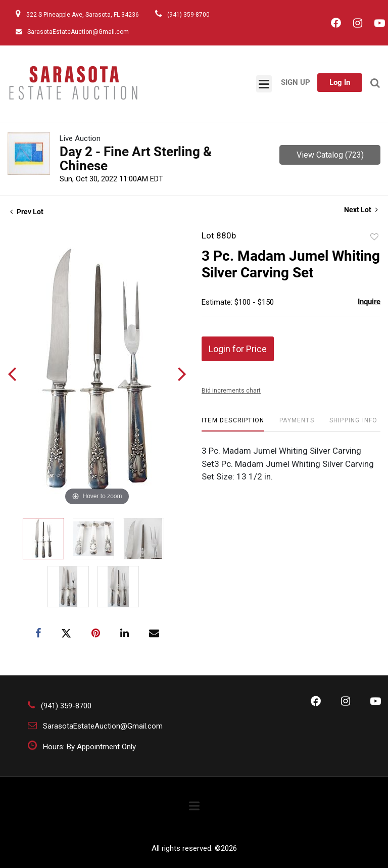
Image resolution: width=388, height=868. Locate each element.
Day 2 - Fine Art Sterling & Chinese (136, 159)
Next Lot (361, 210)
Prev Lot (27, 212)
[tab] (233, 424)
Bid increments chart (231, 391)
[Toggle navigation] (264, 84)
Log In (340, 82)
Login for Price (238, 349)
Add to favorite (374, 237)
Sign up (296, 82)
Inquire (369, 302)
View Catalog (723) (330, 155)
